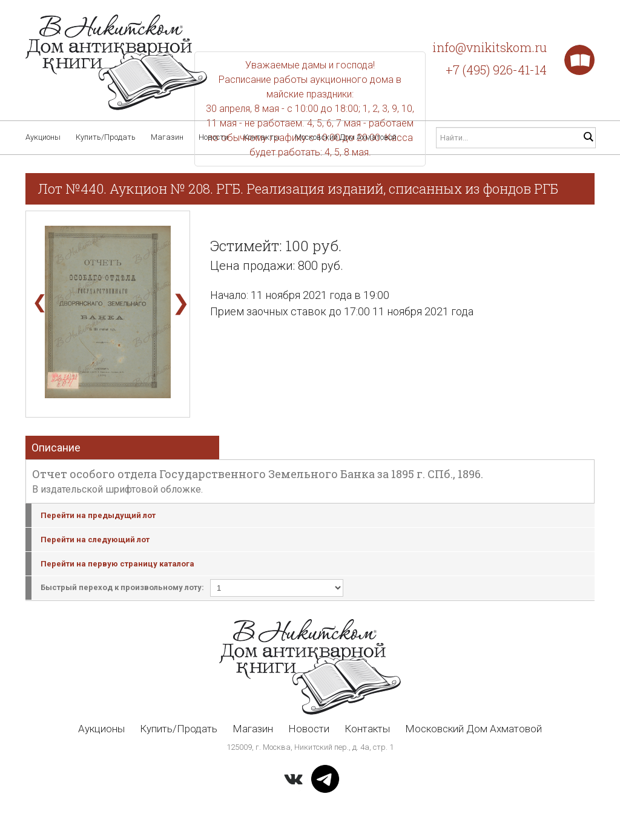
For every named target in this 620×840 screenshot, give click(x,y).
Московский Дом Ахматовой (346, 137)
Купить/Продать (106, 137)
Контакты (262, 137)
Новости (213, 137)
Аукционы (43, 137)
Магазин (167, 137)
